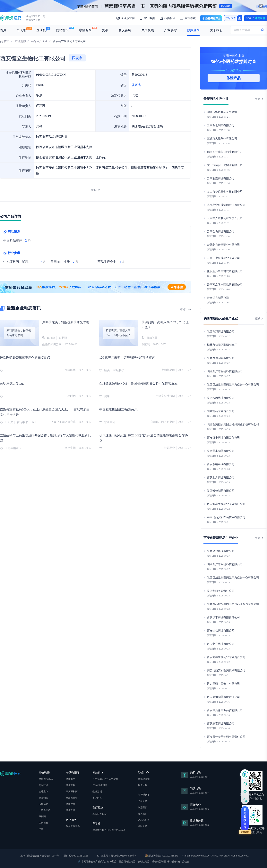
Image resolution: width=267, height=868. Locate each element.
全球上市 (43, 792)
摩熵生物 (71, 804)
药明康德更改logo (12, 383)
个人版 (21, 30)
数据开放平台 (211, 18)
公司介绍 (143, 801)
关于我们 (216, 30)
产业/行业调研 (100, 785)
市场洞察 (20, 41)
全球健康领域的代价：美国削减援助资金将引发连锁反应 (138, 383)
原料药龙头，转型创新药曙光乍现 (66, 322)
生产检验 (43, 823)
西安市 (77, 58)
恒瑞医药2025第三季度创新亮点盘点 (25, 358)
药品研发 (43, 785)
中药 (41, 829)
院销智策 (62, 30)
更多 (185, 310)
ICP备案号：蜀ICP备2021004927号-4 (117, 856)
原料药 (42, 816)
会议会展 (125, 30)
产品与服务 (144, 820)
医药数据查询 (245, 818)
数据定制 (97, 792)
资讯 (105, 30)
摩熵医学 (71, 779)
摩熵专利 (71, 785)
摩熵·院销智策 (46, 779)
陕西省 (136, 85)
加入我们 (143, 814)
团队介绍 (143, 826)
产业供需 (170, 30)
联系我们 (143, 808)
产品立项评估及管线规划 (105, 779)
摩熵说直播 (144, 779)
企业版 (41, 30)
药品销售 (43, 798)
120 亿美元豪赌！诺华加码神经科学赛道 (127, 358)
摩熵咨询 (85, 30)
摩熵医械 (71, 810)
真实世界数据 (99, 814)
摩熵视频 (148, 30)
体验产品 (234, 78)
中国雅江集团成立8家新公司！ (120, 409)
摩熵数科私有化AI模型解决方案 (109, 830)
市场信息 (43, 804)
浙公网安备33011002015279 (162, 856)
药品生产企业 (39, 41)
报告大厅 (143, 785)
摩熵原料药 (72, 792)
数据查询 (193, 30)
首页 (3, 30)
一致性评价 (45, 810)
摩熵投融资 (72, 798)
